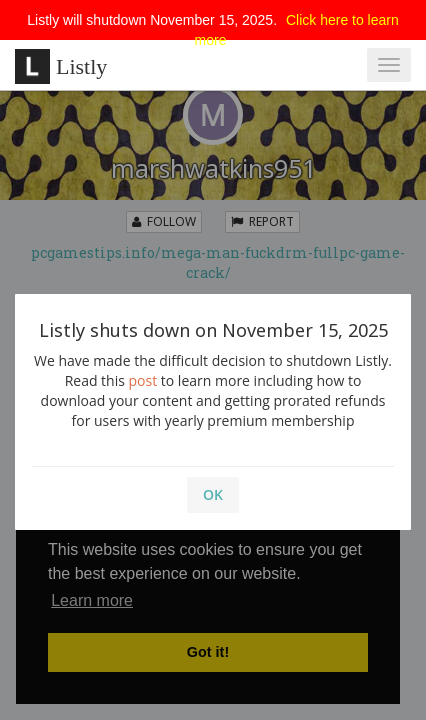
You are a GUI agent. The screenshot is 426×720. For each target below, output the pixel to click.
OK (213, 494)
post (143, 380)
